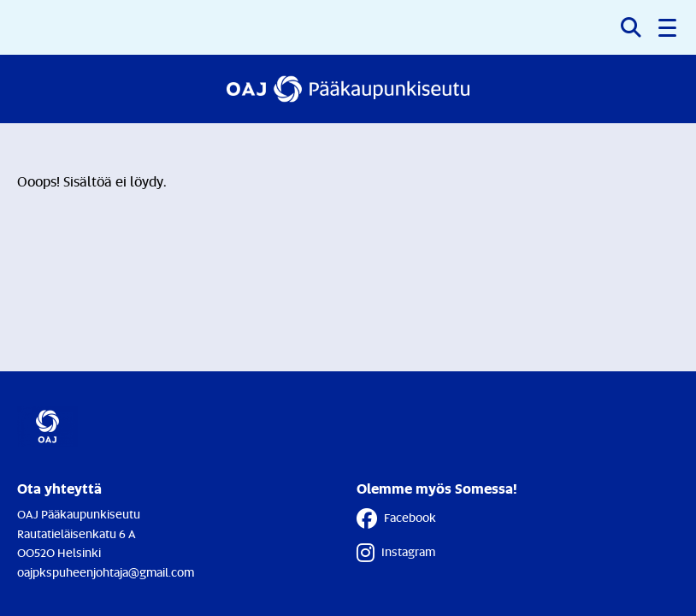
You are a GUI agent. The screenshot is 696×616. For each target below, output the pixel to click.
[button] (669, 27)
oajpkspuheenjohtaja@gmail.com (106, 572)
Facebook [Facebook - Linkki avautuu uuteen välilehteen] (396, 518)
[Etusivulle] (348, 89)
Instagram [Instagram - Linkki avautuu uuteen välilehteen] (396, 553)
